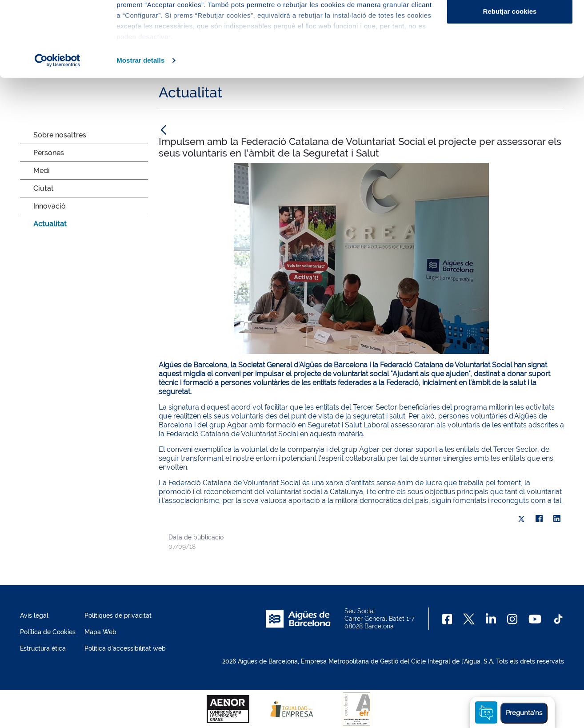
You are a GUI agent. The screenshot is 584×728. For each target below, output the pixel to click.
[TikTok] (558, 619)
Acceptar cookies (510, 23)
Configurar (510, 53)
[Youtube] (535, 619)
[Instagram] (512, 619)
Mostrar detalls (140, 131)
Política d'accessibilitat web (125, 648)
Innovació (50, 206)
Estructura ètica (43, 648)
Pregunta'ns (524, 713)
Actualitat (50, 224)
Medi (42, 171)
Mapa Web (100, 632)
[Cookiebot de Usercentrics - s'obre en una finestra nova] (58, 131)
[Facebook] (447, 619)
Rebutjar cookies (510, 82)
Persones (49, 153)
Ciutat (44, 188)
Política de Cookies (48, 632)
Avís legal (34, 615)
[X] (521, 519)
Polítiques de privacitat (118, 615)
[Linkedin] (491, 619)
